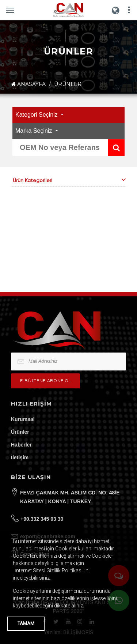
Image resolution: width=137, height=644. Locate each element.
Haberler (21, 445)
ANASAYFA (28, 84)
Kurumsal (23, 419)
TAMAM (26, 623)
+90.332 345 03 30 (42, 519)
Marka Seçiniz (35, 131)
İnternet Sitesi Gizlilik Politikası (49, 570)
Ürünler (20, 432)
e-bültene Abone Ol (45, 381)
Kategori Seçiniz (37, 115)
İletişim (20, 457)
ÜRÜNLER (68, 84)
